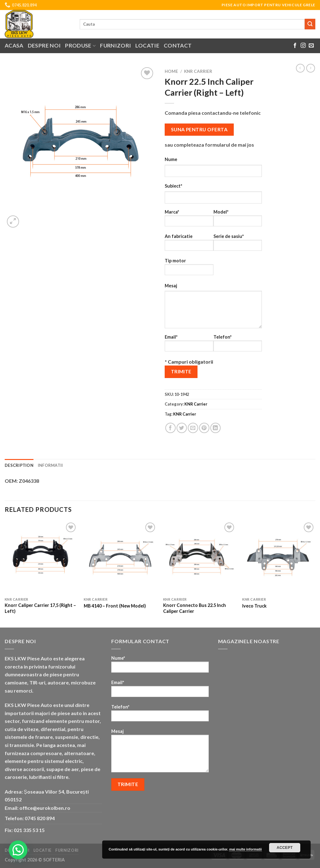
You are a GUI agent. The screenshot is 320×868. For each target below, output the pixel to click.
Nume (171, 159)
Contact (178, 45)
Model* (238, 220)
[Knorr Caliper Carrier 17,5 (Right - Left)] (41, 558)
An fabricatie (189, 244)
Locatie (147, 45)
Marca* (189, 220)
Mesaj (171, 286)
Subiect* (173, 186)
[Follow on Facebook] (295, 46)
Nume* (160, 666)
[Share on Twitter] (182, 428)
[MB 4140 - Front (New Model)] (120, 558)
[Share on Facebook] (170, 428)
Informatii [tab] (50, 465)
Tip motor (189, 269)
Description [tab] (19, 465)
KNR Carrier (198, 71)
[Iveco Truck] (279, 558)
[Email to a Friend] (193, 428)
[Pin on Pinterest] (204, 428)
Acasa (14, 45)
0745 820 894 (40, 818)
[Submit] (310, 24)
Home (171, 71)
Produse (80, 45)
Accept (285, 848)
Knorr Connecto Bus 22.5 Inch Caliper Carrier (195, 608)
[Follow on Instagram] (303, 46)
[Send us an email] (311, 46)
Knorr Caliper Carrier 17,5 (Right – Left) (40, 608)
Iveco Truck (254, 606)
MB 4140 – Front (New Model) (115, 606)
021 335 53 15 (29, 830)
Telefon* (238, 345)
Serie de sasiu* (238, 244)
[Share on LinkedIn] (215, 428)
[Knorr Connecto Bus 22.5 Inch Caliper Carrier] (200, 558)
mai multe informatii (245, 849)
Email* (189, 345)
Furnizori (115, 45)
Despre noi (44, 45)
